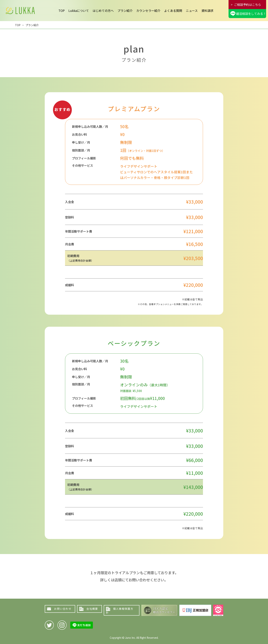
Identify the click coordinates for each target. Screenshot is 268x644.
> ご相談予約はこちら (246, 5)
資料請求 (207, 11)
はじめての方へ (103, 11)
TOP (62, 11)
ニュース (192, 11)
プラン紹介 (125, 11)
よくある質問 (173, 11)
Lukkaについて (79, 11)
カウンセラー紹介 (148, 11)
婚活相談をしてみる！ (251, 14)
